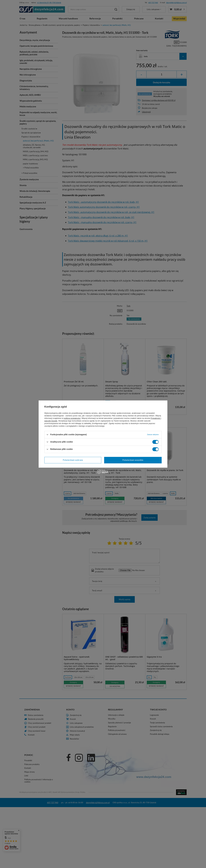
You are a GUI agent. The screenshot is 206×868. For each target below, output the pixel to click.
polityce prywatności (72, 418)
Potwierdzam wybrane (73, 460)
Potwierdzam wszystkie (133, 460)
